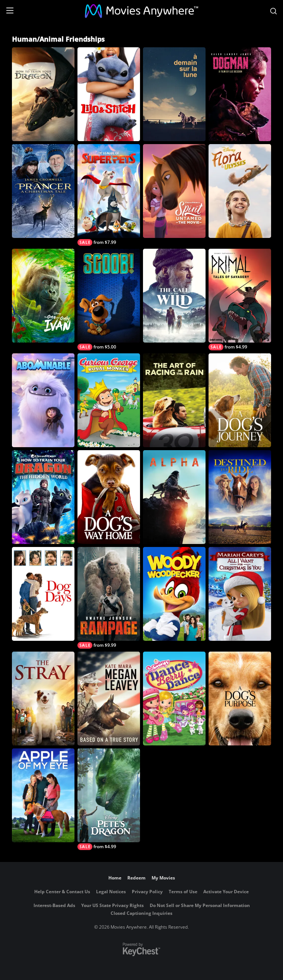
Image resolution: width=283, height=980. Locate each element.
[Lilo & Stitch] (109, 94)
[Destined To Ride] (240, 497)
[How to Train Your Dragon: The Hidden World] (43, 497)
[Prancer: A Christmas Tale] (43, 191)
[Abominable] (43, 400)
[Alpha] (174, 497)
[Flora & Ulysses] (240, 191)
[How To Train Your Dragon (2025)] (43, 94)
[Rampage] (109, 598)
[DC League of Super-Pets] (109, 195)
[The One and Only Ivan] (43, 296)
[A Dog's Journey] (240, 400)
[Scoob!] (109, 300)
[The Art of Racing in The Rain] (174, 400)
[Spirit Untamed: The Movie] (174, 191)
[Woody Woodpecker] (174, 594)
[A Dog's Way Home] (109, 497)
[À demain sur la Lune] (174, 94)
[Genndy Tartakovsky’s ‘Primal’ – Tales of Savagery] (240, 300)
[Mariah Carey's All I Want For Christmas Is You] (240, 594)
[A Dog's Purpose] (240, 699)
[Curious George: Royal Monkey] (109, 400)
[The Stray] (43, 699)
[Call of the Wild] (174, 296)
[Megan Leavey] (109, 699)
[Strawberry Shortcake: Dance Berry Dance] (174, 699)
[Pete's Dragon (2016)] (109, 799)
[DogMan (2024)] (240, 94)
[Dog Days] (43, 594)
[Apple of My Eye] (43, 795)
